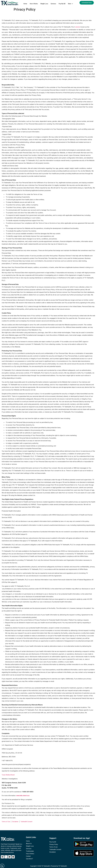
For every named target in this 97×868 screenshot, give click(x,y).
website (78, 27)
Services (53, 4)
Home (25, 4)
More (70, 4)
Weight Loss (44, 4)
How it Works (34, 4)
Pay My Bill (62, 4)
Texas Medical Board (8, 775)
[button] (70, 4)
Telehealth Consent (26, 822)
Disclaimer (15, 822)
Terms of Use (6, 822)
